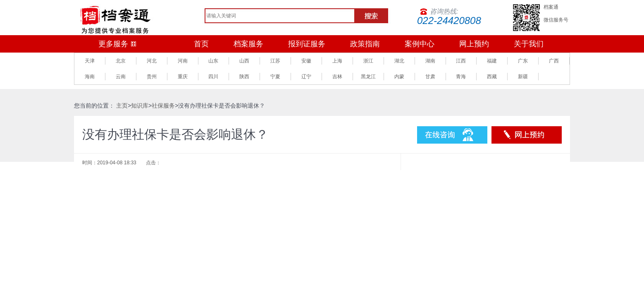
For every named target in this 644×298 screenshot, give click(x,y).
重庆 (183, 77)
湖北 (399, 61)
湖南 (430, 61)
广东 (523, 61)
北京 (121, 61)
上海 (337, 61)
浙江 (368, 61)
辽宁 (306, 77)
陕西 (244, 77)
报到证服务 (307, 44)
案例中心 (420, 44)
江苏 (275, 61)
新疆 (523, 77)
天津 (90, 61)
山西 (244, 61)
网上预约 (474, 44)
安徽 (306, 61)
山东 (213, 61)
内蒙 (399, 77)
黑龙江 (368, 77)
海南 (90, 77)
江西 (461, 61)
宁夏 (275, 77)
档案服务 (248, 44)
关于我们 (529, 44)
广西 (554, 61)
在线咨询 (452, 135)
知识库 (140, 106)
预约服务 (527, 135)
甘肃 (430, 77)
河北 (152, 61)
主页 (122, 106)
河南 (183, 61)
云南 (121, 77)
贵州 (152, 77)
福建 (492, 61)
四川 (213, 77)
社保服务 (163, 106)
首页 (201, 44)
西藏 (492, 77)
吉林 (337, 77)
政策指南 (365, 44)
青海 (461, 77)
